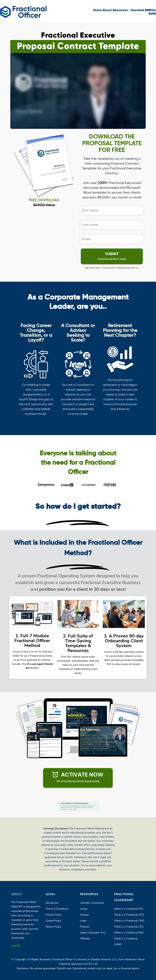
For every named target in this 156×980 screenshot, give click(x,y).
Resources (121, 10)
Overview (137, 10)
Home (98, 10)
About (107, 10)
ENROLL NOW (150, 12)
